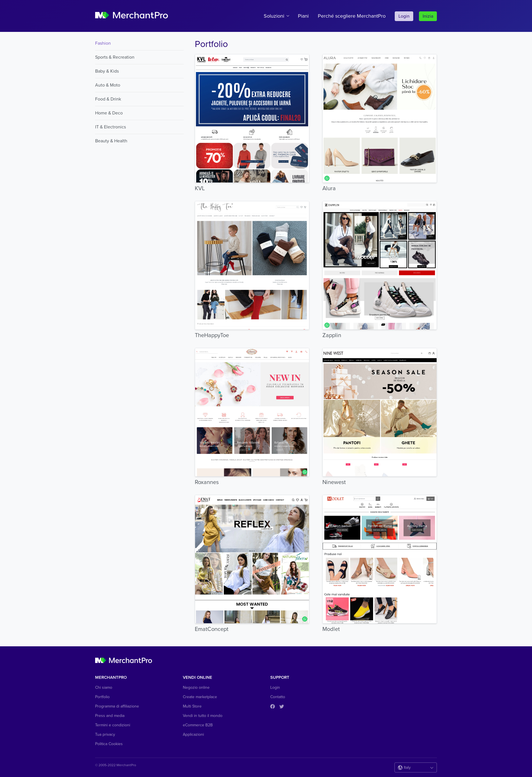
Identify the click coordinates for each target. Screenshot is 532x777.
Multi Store (192, 706)
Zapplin (332, 335)
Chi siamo (104, 687)
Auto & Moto (108, 85)
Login (404, 16)
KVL (200, 188)
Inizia (428, 16)
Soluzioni (274, 16)
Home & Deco (109, 113)
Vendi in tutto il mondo (203, 716)
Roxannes (207, 482)
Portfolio (102, 697)
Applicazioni (193, 734)
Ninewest (334, 482)
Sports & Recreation (115, 57)
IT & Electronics (111, 127)
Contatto (278, 697)
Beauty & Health (111, 141)
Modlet (331, 629)
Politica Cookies (109, 744)
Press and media (110, 716)
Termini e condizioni (113, 725)
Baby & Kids (107, 71)
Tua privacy (105, 734)
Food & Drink (108, 99)
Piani (303, 16)
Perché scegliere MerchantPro (352, 16)
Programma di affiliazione (117, 706)
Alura (329, 188)
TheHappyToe (212, 335)
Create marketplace (200, 697)
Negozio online (196, 687)
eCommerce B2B (198, 725)
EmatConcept (212, 629)
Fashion (103, 43)
